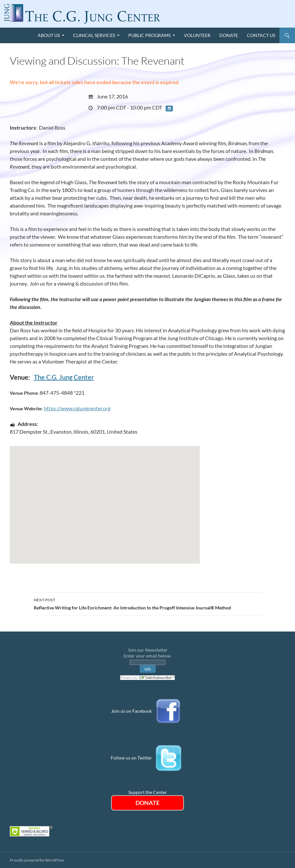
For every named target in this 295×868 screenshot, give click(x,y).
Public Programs (149, 35)
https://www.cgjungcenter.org (77, 408)
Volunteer (197, 35)
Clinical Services (94, 35)
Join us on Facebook (131, 711)
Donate (229, 35)
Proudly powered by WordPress (37, 860)
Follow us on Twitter (131, 757)
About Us (49, 35)
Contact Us (261, 35)
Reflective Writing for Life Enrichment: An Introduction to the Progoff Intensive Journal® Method (147, 603)
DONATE (147, 803)
